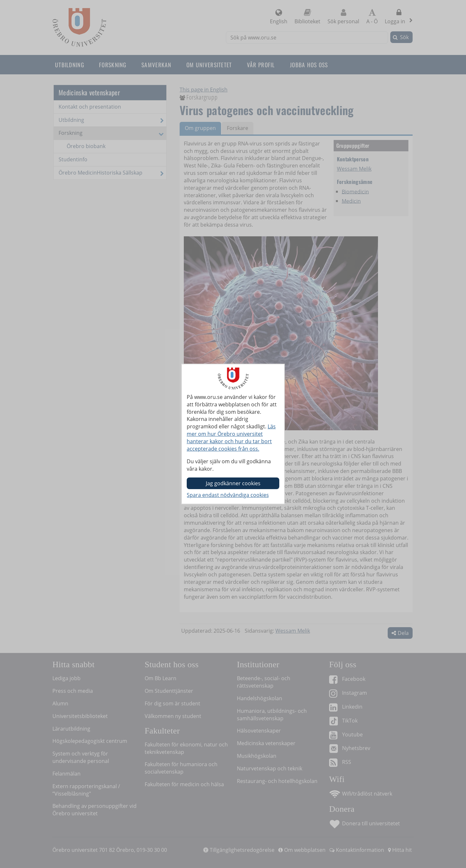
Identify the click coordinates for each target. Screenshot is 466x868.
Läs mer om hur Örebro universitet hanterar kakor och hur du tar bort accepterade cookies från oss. (231, 438)
